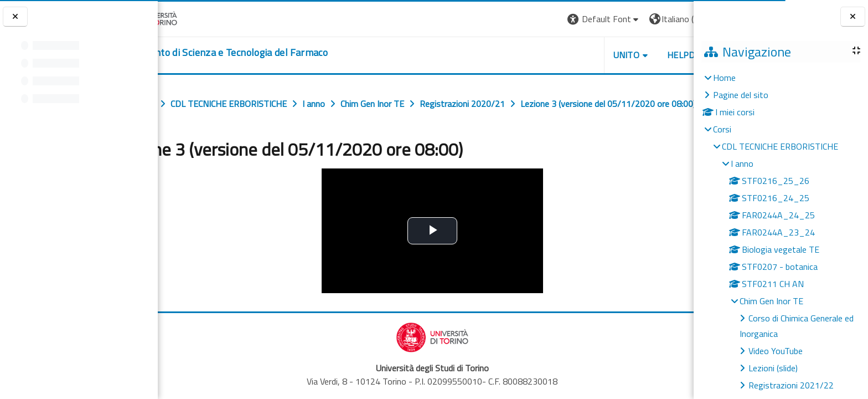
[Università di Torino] (192, 18)
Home (724, 78)
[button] (542, 19)
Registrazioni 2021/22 (791, 385)
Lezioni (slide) (773, 368)
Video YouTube (776, 351)
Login (675, 19)
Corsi (722, 129)
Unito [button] (564, 55)
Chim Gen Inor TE (771, 301)
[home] (268, 53)
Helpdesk (627, 55)
